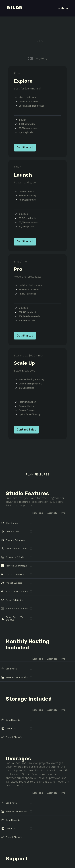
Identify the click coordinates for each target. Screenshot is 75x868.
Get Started (25, 146)
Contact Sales (26, 424)
